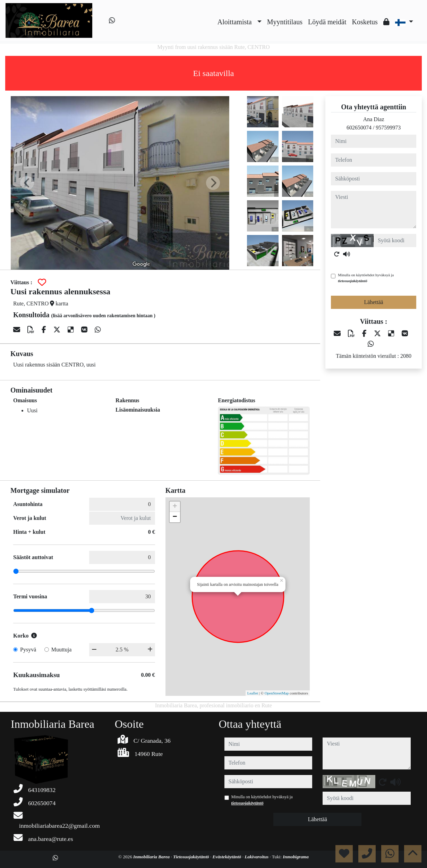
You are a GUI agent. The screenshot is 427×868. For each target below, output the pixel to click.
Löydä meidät (327, 22)
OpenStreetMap (277, 693)
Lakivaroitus (257, 857)
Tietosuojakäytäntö (192, 857)
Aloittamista (235, 22)
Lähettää (374, 302)
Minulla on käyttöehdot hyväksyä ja (366, 278)
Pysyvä (28, 650)
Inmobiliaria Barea (152, 857)
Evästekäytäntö (228, 857)
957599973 (388, 128)
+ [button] (175, 507)
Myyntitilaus (285, 22)
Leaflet (253, 693)
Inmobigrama (296, 857)
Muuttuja (62, 650)
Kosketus (365, 22)
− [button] (175, 517)
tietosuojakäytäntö (353, 281)
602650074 (359, 128)
